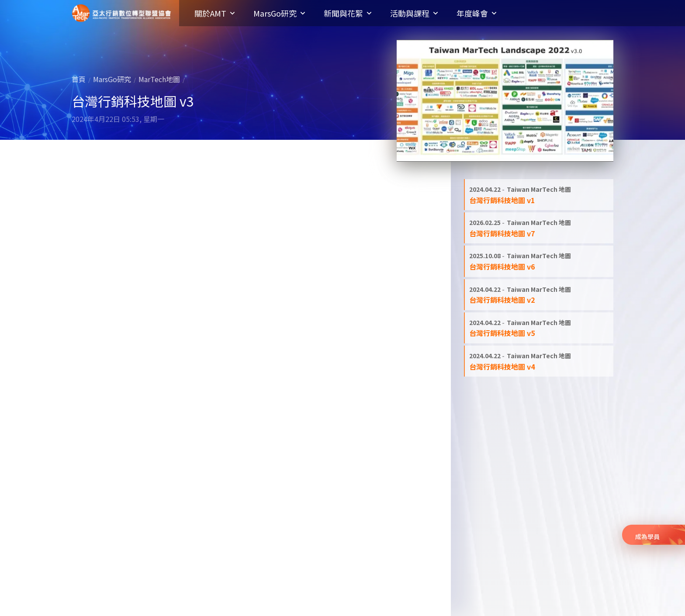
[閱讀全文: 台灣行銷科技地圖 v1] (539, 195)
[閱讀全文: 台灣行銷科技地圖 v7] (539, 228)
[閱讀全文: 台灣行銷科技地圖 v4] (539, 361)
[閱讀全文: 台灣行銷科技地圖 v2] (539, 295)
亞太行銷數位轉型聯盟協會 (121, 13)
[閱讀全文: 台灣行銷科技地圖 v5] (539, 328)
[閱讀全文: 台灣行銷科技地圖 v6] (539, 261)
